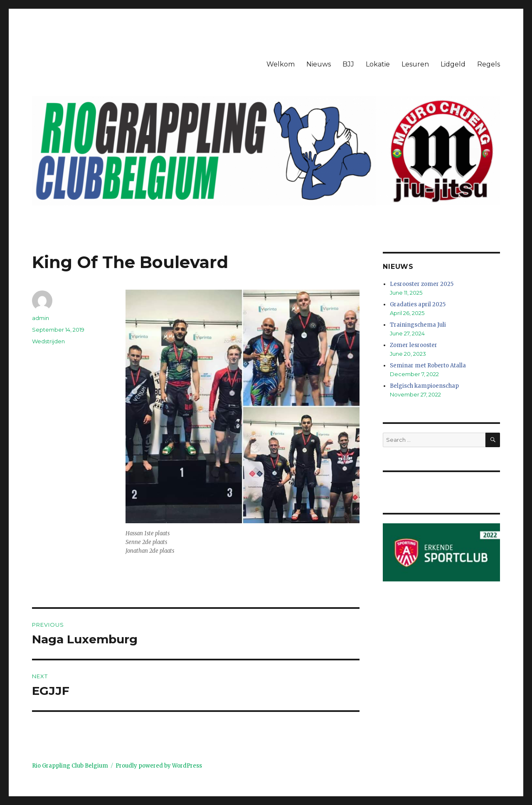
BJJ (348, 64)
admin (41, 318)
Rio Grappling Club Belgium (70, 766)
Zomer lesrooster (414, 345)
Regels (489, 64)
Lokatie (378, 64)
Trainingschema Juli (418, 325)
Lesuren (415, 64)
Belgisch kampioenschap (424, 386)
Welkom (281, 64)
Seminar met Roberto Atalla (428, 366)
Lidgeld (453, 64)
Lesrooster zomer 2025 (422, 284)
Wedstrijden (48, 341)
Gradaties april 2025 (418, 304)
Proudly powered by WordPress (159, 766)
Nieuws (319, 64)
